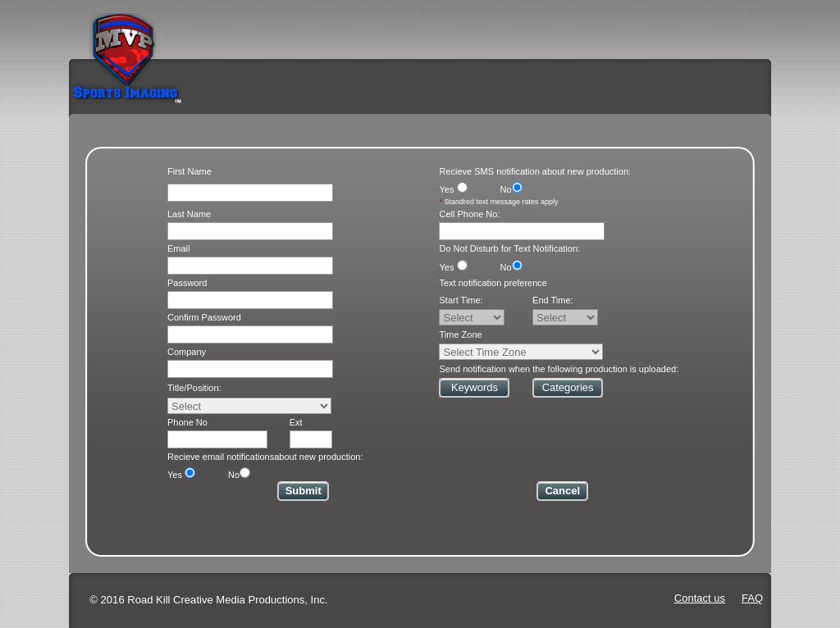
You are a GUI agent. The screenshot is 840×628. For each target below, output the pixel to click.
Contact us (700, 598)
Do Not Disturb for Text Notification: (509, 248)
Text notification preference (493, 283)
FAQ (752, 598)
